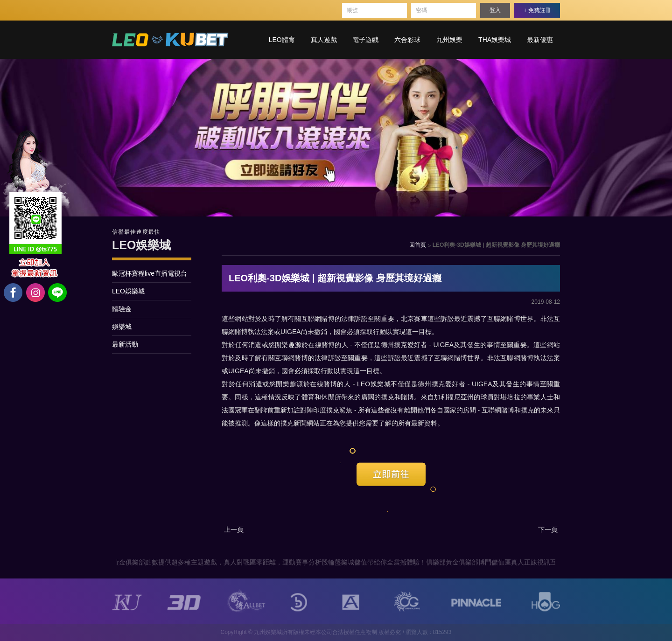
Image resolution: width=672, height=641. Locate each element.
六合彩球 (407, 40)
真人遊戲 (324, 40)
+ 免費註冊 (537, 10)
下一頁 (548, 530)
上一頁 (234, 530)
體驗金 (122, 309)
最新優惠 (540, 40)
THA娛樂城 (495, 40)
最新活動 (125, 344)
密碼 (421, 10)
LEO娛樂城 (128, 291)
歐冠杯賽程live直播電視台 (150, 273)
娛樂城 (122, 327)
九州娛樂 (449, 40)
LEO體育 (282, 40)
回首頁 (418, 245)
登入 (495, 10)
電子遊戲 (365, 40)
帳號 (352, 10)
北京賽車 (414, 319)
